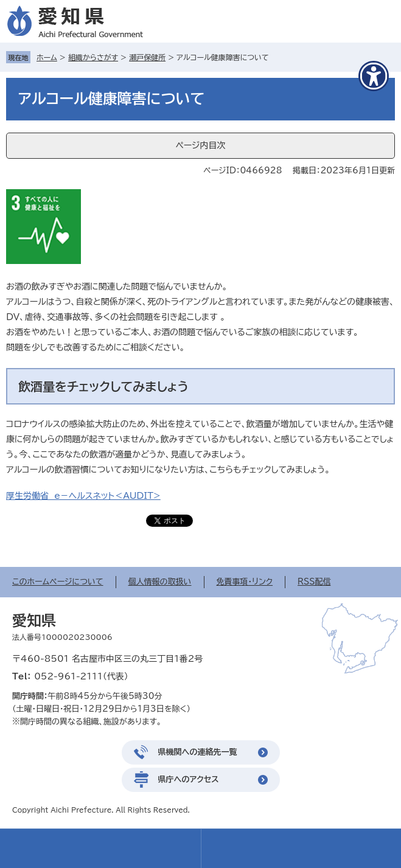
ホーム (47, 57)
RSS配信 (314, 582)
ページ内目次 (200, 145)
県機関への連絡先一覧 (198, 752)
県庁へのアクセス (189, 779)
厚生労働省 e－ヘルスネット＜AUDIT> (83, 496)
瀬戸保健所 (147, 57)
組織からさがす (93, 57)
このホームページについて (58, 582)
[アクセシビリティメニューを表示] (374, 76)
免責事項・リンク (245, 582)
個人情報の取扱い (160, 582)
